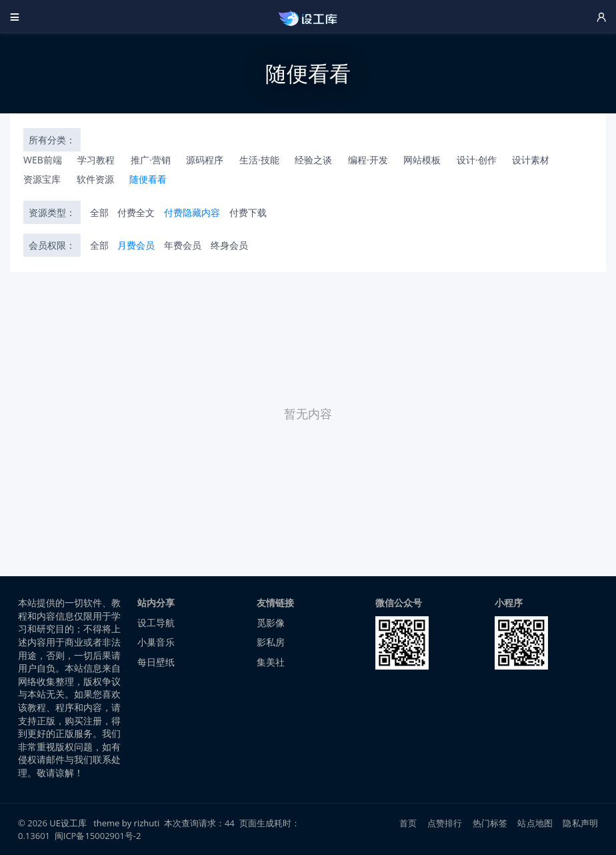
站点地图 (535, 823)
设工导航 (156, 623)
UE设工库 (68, 823)
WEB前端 (43, 160)
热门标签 (490, 823)
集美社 (271, 662)
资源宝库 (42, 179)
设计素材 (531, 160)
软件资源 (95, 179)
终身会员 (229, 245)
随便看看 (148, 179)
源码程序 (205, 160)
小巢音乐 (156, 642)
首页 (408, 823)
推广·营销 (151, 160)
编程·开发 (368, 160)
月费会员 (136, 245)
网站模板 (422, 160)
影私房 (271, 642)
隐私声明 (580, 823)
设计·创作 (477, 160)
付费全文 (136, 212)
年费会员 (183, 245)
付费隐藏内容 (192, 212)
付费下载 (248, 212)
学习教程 (96, 160)
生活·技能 (259, 160)
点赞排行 (445, 823)
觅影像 (271, 623)
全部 (99, 212)
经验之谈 (313, 160)
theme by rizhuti (127, 823)
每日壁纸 (156, 662)
